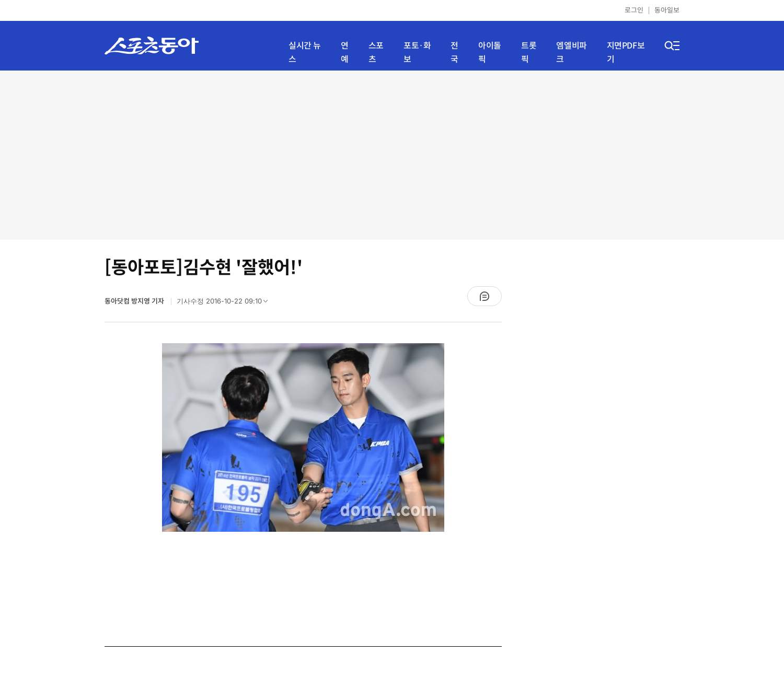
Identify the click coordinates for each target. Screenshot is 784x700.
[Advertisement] (392, 154)
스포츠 (376, 52)
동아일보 (667, 10)
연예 (345, 52)
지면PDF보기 (626, 52)
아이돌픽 (490, 52)
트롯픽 (529, 52)
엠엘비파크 (571, 52)
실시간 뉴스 (305, 52)
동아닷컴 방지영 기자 (135, 301)
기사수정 (226, 304)
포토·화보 (417, 52)
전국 (454, 52)
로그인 (634, 10)
